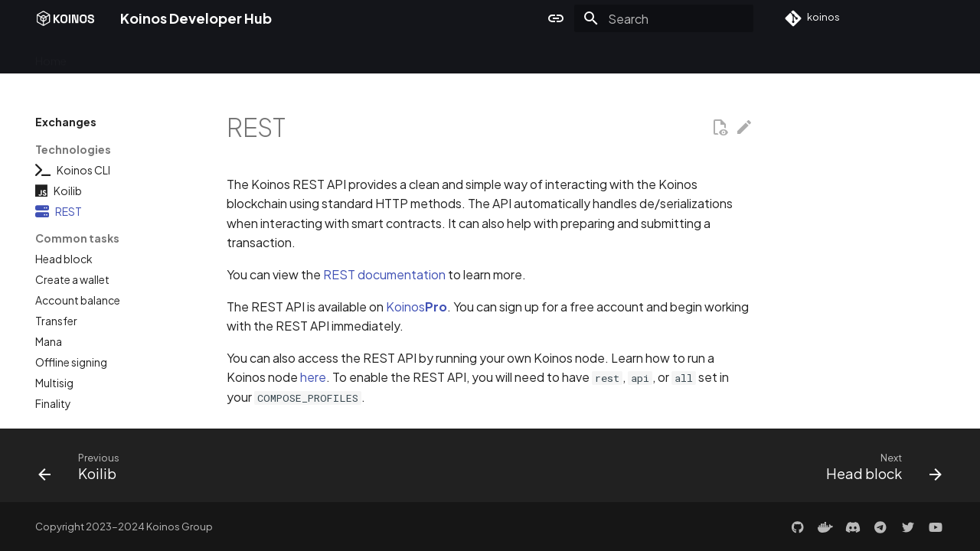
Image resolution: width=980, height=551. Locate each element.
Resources (476, 56)
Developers (179, 56)
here (313, 377)
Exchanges (323, 56)
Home (51, 56)
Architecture (400, 56)
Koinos (416, 306)
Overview (108, 56)
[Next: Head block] (879, 470)
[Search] (664, 18)
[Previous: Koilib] (84, 470)
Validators (252, 56)
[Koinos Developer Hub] (65, 18)
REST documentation (384, 274)
